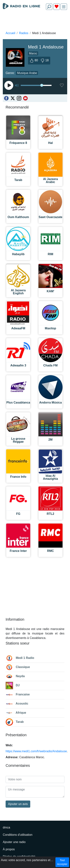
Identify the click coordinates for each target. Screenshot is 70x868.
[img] (64, 7)
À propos (9, 849)
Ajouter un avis (18, 804)
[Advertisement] (35, 22)
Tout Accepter (62, 862)
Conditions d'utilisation (18, 835)
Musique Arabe (27, 73)
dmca (6, 827)
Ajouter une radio (14, 842)
